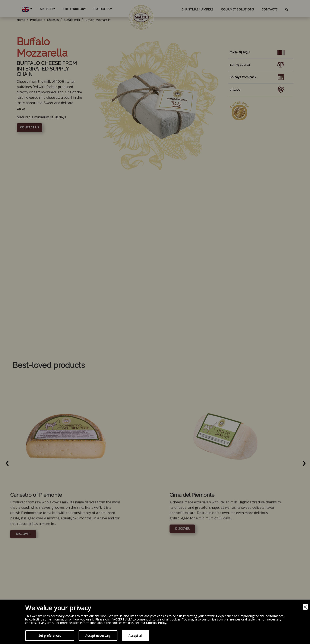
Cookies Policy (156, 623)
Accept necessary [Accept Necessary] (98, 636)
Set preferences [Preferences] (50, 636)
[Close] (305, 607)
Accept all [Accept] (135, 636)
